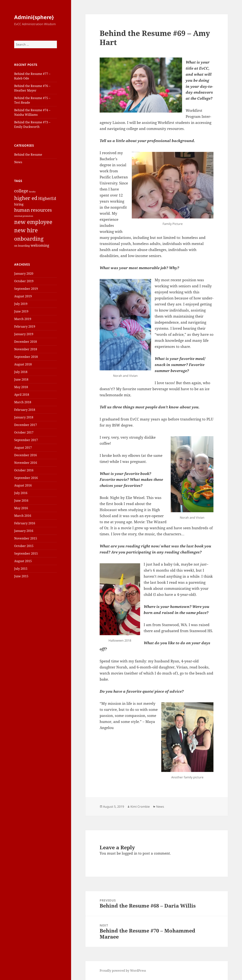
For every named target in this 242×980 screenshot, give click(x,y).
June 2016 (21, 500)
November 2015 (26, 538)
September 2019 (26, 289)
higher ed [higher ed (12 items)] (26, 198)
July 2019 (21, 304)
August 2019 (23, 296)
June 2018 (21, 379)
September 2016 (26, 478)
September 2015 (26, 553)
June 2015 (21, 576)
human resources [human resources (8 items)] (33, 210)
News (18, 162)
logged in (130, 853)
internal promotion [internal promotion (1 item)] (24, 216)
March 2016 (23, 516)
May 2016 (21, 508)
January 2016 (24, 531)
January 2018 (24, 417)
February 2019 (25, 326)
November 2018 (26, 349)
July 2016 (21, 493)
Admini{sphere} (34, 17)
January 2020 (24, 274)
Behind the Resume (28, 155)
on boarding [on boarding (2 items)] (22, 246)
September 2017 (26, 440)
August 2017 (23, 448)
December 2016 (26, 455)
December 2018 (26, 342)
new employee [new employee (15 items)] (33, 222)
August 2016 (23, 485)
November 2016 (26, 463)
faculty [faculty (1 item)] (32, 192)
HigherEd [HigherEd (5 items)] (47, 198)
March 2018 (23, 402)
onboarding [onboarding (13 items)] (29, 239)
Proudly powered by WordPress (123, 971)
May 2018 (21, 387)
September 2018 (26, 357)
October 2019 (24, 281)
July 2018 (21, 372)
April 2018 (22, 395)
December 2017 (26, 425)
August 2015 (23, 561)
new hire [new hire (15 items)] (26, 230)
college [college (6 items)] (21, 191)
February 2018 (25, 410)
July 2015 (21, 569)
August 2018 (23, 364)
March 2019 (23, 319)
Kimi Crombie (140, 807)
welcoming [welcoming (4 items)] (40, 245)
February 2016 (25, 523)
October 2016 (24, 470)
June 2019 (21, 311)
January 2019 (24, 334)
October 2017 (24, 432)
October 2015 (24, 546)
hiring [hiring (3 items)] (19, 204)
